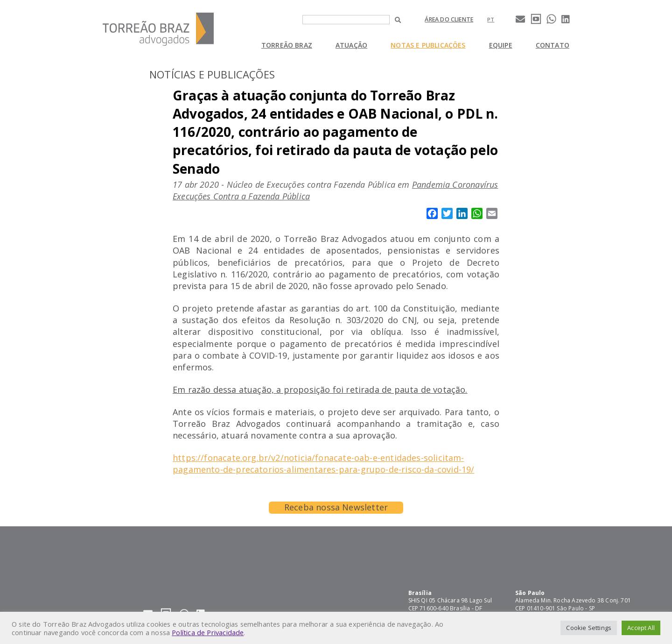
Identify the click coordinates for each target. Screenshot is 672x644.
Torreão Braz (287, 45)
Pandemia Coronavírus (455, 184)
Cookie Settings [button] (589, 628)
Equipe (501, 45)
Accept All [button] (641, 628)
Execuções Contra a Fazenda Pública (241, 196)
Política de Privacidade (208, 632)
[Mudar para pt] (491, 19)
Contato (553, 45)
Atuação (351, 45)
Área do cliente (449, 19)
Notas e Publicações (428, 45)
